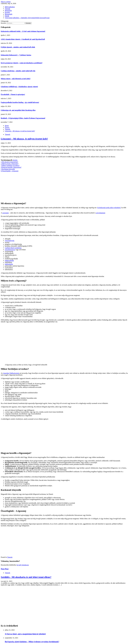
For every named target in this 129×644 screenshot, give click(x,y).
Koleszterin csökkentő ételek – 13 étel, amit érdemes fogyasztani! (23, 31)
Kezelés (7, 12)
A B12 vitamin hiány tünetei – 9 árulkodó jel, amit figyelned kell (23, 39)
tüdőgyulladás (9, 260)
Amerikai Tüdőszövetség (11, 373)
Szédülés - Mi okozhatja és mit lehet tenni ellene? (26, 577)
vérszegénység (10, 241)
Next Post (5, 569)
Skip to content (6, 2)
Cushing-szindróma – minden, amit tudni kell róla (18, 71)
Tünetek (7, 9)
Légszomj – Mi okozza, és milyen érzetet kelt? (24, 139)
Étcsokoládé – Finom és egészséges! (13, 94)
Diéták (7, 16)
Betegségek (9, 14)
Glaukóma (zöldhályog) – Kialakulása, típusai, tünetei (19, 87)
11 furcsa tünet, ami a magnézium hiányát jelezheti (25, 634)
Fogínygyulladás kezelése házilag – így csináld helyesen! (20, 102)
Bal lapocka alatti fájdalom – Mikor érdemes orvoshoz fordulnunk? (32, 642)
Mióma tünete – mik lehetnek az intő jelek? (16, 79)
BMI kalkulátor (10, 7)
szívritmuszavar (10, 250)
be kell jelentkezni (23, 565)
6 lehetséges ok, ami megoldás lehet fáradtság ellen (18, 110)
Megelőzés (8, 11)
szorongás (6, 213)
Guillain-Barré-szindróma (13, 248)
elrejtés (15, 160)
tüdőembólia (9, 264)
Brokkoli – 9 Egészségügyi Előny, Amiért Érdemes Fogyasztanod (23, 118)
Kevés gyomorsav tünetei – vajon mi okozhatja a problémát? (22, 63)
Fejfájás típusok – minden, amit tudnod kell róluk (18, 47)
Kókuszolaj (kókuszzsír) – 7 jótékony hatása (16, 55)
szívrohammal (101, 213)
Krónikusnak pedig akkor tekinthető (109, 208)
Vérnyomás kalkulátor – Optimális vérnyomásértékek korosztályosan (27, 18)
